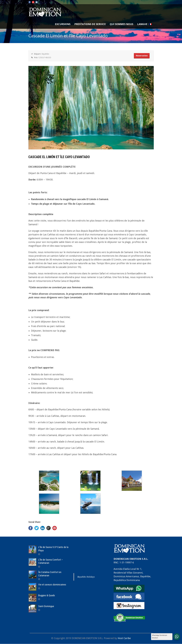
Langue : (144, 24)
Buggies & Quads (47, 595)
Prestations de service (90, 24)
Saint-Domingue (46, 606)
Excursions (63, 24)
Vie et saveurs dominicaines (52, 585)
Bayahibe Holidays (86, 577)
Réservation (142, 56)
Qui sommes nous (121, 24)
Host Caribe (124, 638)
